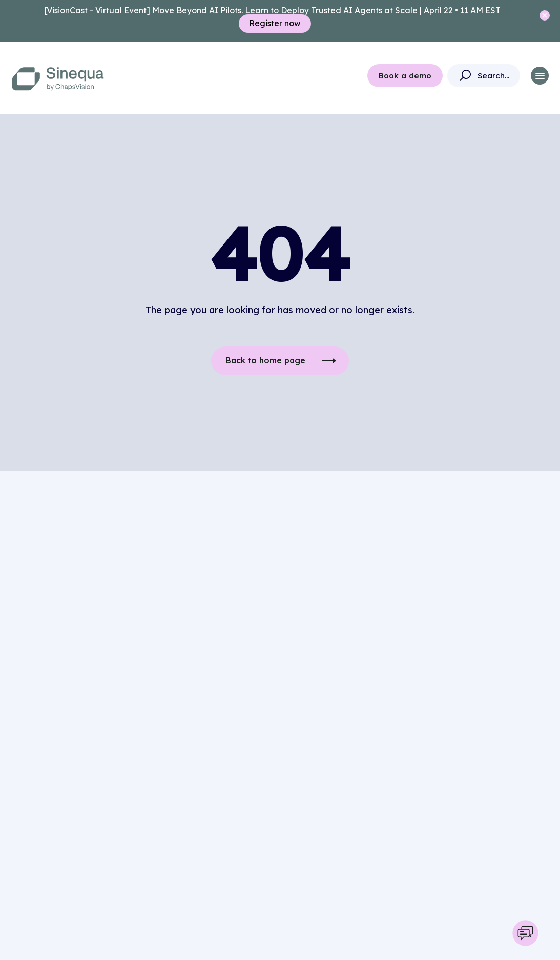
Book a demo (405, 76)
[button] (540, 76)
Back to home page (265, 361)
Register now (275, 24)
